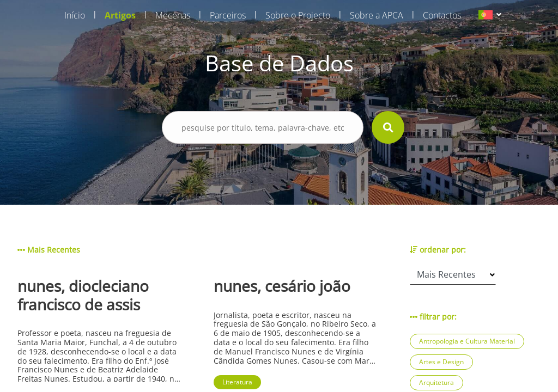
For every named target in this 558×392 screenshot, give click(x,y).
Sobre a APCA (377, 15)
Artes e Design (441, 362)
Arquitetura (436, 382)
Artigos (120, 15)
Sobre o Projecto (298, 15)
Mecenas (173, 15)
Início (75, 15)
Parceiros (228, 15)
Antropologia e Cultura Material (467, 341)
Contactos (442, 15)
